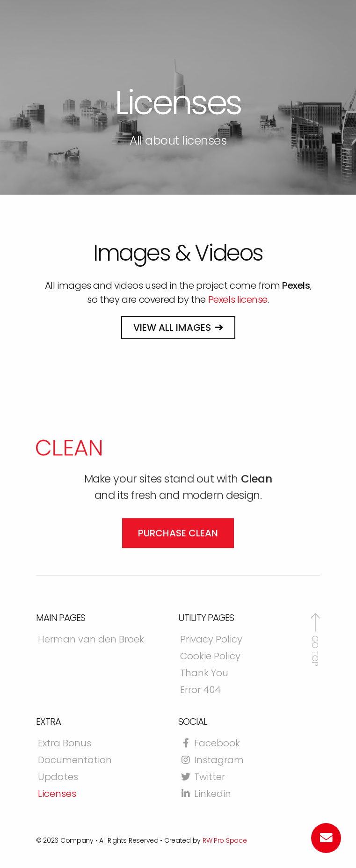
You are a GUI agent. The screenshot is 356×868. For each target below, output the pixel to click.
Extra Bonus (65, 744)
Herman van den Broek (91, 640)
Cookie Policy (210, 657)
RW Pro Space (225, 840)
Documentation (75, 761)
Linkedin (206, 795)
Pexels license (238, 299)
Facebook (210, 744)
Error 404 (200, 691)
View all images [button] (172, 328)
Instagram (212, 761)
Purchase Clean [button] (178, 579)
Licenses (57, 795)
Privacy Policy (211, 640)
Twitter (203, 778)
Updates (58, 778)
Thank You (204, 674)
